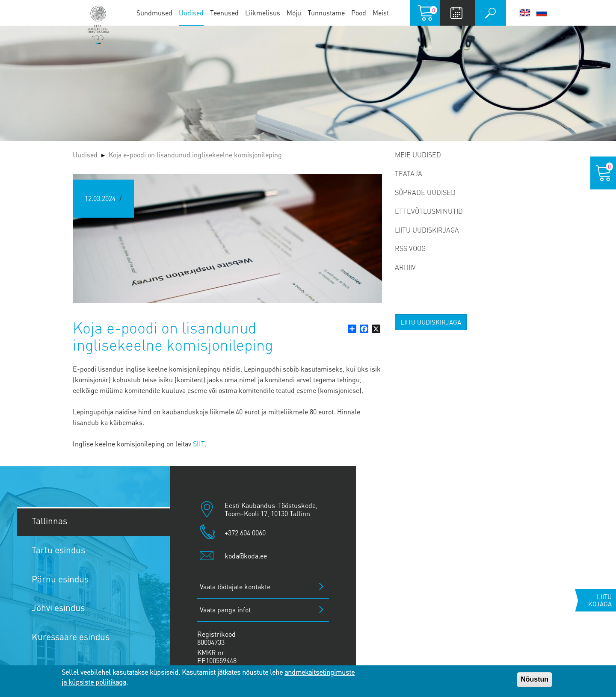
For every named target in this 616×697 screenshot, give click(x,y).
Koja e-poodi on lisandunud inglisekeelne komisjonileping (195, 155)
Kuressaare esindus (71, 636)
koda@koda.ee (246, 556)
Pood (359, 13)
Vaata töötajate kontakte (235, 586)
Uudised (191, 13)
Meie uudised (418, 155)
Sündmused (154, 13)
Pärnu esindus (60, 579)
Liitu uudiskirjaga (427, 230)
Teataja (409, 173)
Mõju (294, 13)
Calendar (457, 13)
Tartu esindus (58, 550)
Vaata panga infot (225, 610)
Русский (542, 13)
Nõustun (535, 679)
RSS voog (410, 248)
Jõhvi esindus (58, 607)
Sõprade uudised (425, 192)
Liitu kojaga (600, 600)
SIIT (199, 444)
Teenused (224, 13)
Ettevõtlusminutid (429, 211)
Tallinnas (49, 521)
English (525, 13)
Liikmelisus (263, 13)
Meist (381, 13)
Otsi (491, 13)
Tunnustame (326, 13)
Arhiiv (405, 267)
